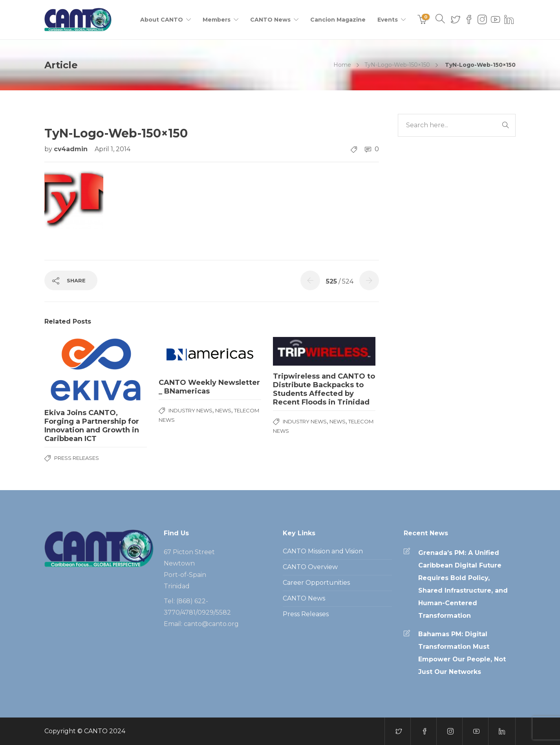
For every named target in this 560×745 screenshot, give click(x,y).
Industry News (190, 410)
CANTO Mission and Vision (323, 551)
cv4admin (72, 149)
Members (217, 20)
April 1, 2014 (113, 149)
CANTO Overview (310, 567)
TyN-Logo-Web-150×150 (397, 65)
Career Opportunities (316, 583)
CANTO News (270, 20)
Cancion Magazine (338, 20)
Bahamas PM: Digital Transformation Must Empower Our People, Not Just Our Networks (462, 653)
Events (388, 20)
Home (342, 65)
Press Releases (77, 458)
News (223, 410)
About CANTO (162, 20)
